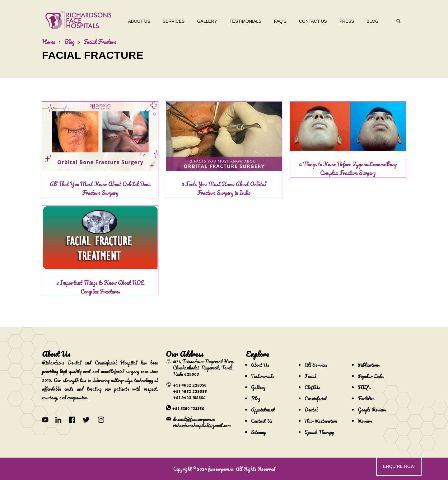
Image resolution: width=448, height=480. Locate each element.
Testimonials (246, 21)
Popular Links (371, 376)
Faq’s (280, 21)
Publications (369, 365)
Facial (310, 376)
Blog (373, 21)
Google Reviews (372, 410)
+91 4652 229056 (190, 391)
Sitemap (259, 432)
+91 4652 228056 (190, 385)
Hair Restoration (321, 421)
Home (49, 42)
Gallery (207, 21)
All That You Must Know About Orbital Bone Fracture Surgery (100, 188)
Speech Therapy (319, 432)
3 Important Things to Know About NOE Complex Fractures (100, 287)
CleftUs (312, 387)
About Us (139, 21)
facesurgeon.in (221, 469)
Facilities (366, 398)
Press (347, 21)
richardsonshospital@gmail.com (202, 425)
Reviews (365, 421)
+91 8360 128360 (188, 408)
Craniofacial (316, 398)
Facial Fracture (100, 42)
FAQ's (364, 387)
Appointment (263, 410)
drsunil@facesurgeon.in (194, 419)
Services (174, 21)
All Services (316, 365)
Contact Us (313, 21)
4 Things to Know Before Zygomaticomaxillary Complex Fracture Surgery (348, 168)
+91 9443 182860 (189, 397)
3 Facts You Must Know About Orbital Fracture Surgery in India (224, 188)
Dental (311, 410)
